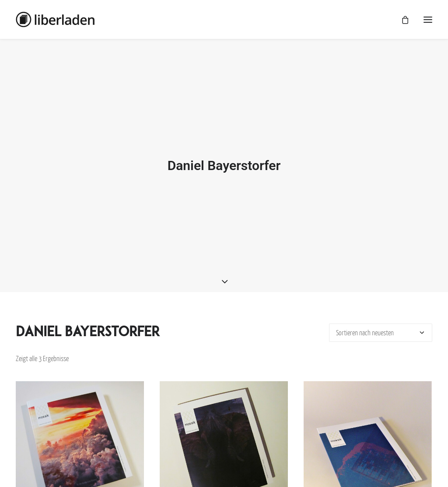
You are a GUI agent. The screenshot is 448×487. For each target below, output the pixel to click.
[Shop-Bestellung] (381, 329)
